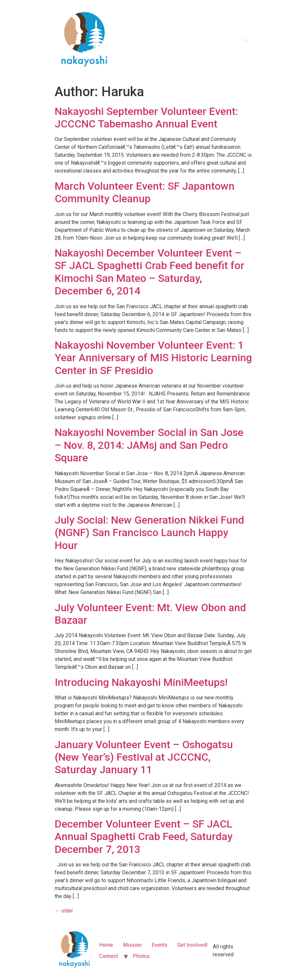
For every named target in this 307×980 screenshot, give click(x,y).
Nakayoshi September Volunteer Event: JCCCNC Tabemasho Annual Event (146, 118)
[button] (246, 41)
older (64, 911)
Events (159, 945)
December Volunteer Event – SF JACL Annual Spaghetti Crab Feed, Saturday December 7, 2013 (144, 837)
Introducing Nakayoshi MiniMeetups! (141, 682)
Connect (109, 956)
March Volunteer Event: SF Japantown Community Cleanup (145, 192)
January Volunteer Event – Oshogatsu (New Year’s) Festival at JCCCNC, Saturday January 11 (144, 757)
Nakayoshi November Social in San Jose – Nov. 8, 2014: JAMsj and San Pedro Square (149, 445)
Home (106, 945)
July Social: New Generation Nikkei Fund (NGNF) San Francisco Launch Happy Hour (149, 533)
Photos (141, 956)
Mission (132, 945)
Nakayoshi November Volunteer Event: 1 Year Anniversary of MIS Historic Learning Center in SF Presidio (153, 358)
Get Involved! (193, 945)
